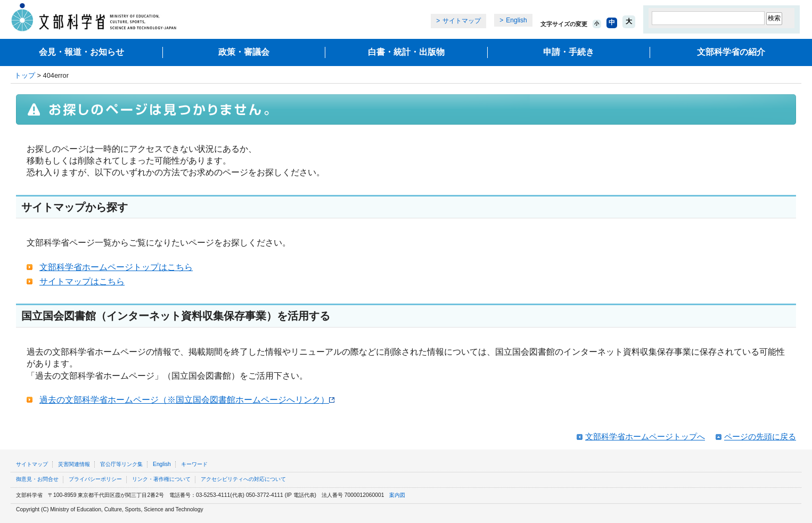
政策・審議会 (244, 52)
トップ (25, 75)
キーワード (194, 464)
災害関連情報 (74, 464)
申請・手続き (569, 52)
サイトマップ (462, 21)
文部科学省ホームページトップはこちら (116, 267)
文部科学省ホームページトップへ (645, 436)
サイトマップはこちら (82, 281)
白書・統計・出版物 (406, 52)
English (516, 20)
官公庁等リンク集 (121, 464)
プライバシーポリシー (95, 479)
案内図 (397, 495)
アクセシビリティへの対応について (243, 479)
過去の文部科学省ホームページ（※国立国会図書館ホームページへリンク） (187, 400)
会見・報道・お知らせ (81, 52)
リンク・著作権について (161, 479)
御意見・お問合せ (37, 479)
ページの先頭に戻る (760, 436)
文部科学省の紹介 (731, 52)
